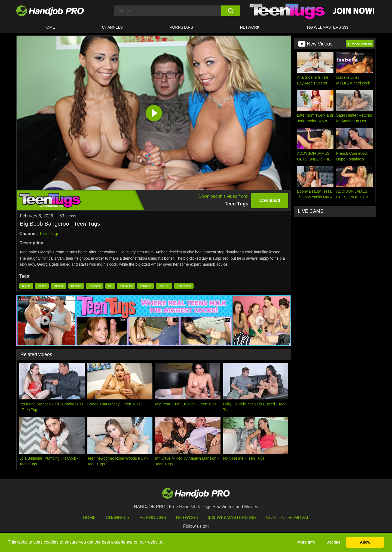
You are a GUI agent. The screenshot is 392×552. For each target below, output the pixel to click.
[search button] (231, 11)
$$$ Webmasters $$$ (232, 518)
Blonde (42, 286)
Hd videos (94, 286)
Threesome (184, 286)
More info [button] (306, 542)
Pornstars (181, 27)
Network (250, 27)
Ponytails (146, 286)
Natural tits (126, 286)
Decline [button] (333, 542)
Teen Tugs (49, 234)
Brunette (59, 286)
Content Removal (288, 518)
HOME (49, 27)
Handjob (76, 286)
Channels (117, 518)
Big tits (26, 286)
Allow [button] (365, 542)
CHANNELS (112, 27)
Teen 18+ (164, 286)
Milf (110, 286)
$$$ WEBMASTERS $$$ (327, 27)
